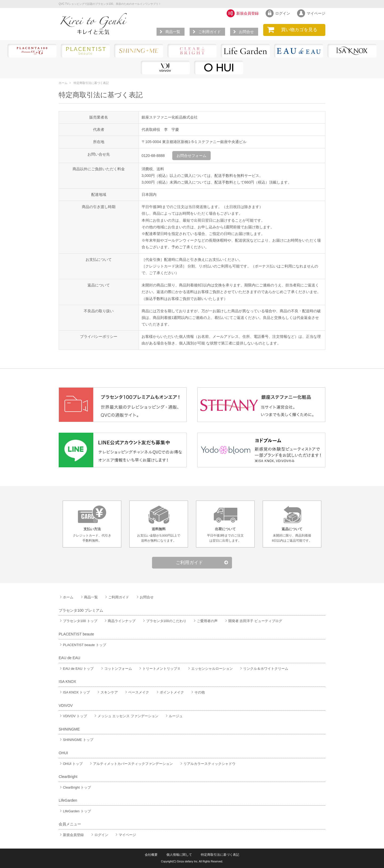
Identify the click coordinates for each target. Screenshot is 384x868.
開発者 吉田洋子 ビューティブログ (253, 621)
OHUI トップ (71, 764)
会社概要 (151, 855)
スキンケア (107, 692)
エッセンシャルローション (210, 669)
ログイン (99, 835)
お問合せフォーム (191, 156)
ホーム (63, 83)
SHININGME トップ (76, 740)
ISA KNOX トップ (74, 692)
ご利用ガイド (207, 32)
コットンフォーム (116, 669)
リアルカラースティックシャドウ (207, 764)
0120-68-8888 (153, 156)
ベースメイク (137, 692)
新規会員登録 (71, 835)
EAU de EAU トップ (76, 669)
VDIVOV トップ (73, 716)
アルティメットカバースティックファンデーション (131, 764)
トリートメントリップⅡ (159, 669)
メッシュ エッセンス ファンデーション (126, 716)
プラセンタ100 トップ (78, 621)
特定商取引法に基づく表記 (91, 83)
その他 (197, 692)
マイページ (125, 835)
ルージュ (174, 716)
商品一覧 (171, 32)
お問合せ (244, 32)
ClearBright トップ (75, 788)
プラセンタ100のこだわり (164, 621)
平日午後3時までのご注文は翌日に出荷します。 (225, 524)
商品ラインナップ (119, 621)
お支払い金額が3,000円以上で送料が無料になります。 (159, 524)
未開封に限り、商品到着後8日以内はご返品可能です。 (292, 524)
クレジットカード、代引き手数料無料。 (92, 524)
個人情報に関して (179, 855)
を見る (294, 30)
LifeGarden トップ (75, 811)
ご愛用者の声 (205, 621)
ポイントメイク (170, 692)
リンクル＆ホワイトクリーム (264, 669)
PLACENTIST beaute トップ (82, 645)
